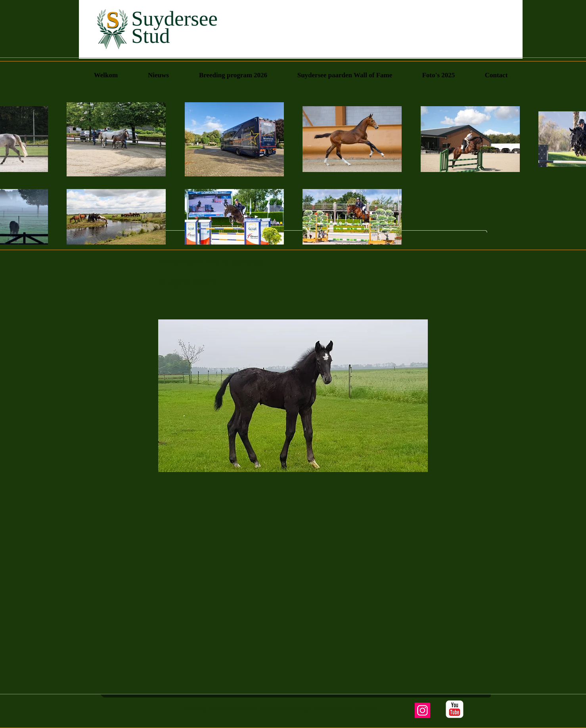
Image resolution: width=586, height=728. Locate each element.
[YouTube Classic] (455, 709)
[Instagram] (422, 710)
